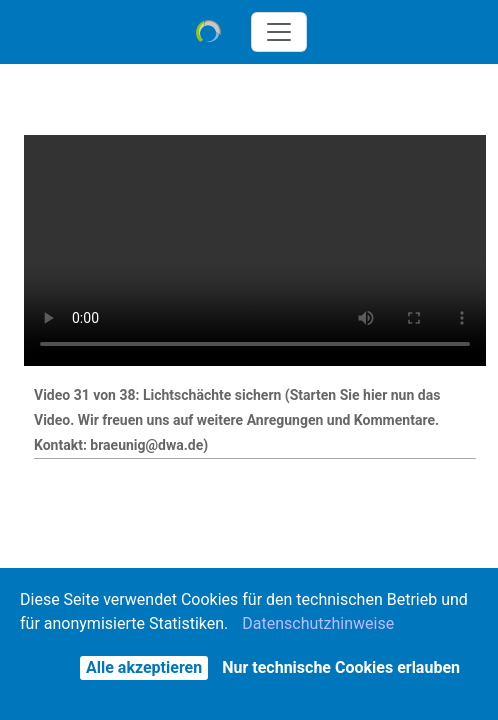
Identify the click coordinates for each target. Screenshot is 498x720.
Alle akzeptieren (144, 667)
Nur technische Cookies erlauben (341, 667)
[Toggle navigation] (279, 32)
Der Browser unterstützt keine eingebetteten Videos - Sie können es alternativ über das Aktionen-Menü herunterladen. (255, 250)
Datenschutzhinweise (318, 623)
